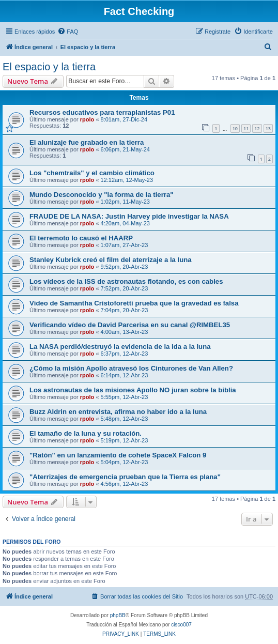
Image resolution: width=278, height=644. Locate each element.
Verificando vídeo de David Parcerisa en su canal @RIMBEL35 (130, 325)
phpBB (118, 615)
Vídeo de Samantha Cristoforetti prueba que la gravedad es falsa (134, 303)
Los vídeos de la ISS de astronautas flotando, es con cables (126, 281)
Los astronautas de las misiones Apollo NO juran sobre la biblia (133, 390)
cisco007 (181, 625)
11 (246, 128)
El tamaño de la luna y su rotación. (86, 433)
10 (235, 128)
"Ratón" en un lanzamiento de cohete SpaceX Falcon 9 (118, 455)
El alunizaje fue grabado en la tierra (87, 142)
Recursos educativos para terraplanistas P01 (102, 112)
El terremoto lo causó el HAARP (81, 238)
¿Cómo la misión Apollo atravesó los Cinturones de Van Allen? (131, 368)
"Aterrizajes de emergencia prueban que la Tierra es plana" (125, 477)
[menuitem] (68, 32)
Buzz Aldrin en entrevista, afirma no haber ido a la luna (118, 412)
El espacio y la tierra (49, 67)
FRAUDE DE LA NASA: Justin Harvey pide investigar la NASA (129, 216)
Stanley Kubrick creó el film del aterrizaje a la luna (111, 260)
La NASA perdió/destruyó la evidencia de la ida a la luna (120, 347)
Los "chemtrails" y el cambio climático (92, 173)
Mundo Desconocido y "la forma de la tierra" (102, 195)
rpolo (87, 119)
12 (257, 128)
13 (268, 128)
